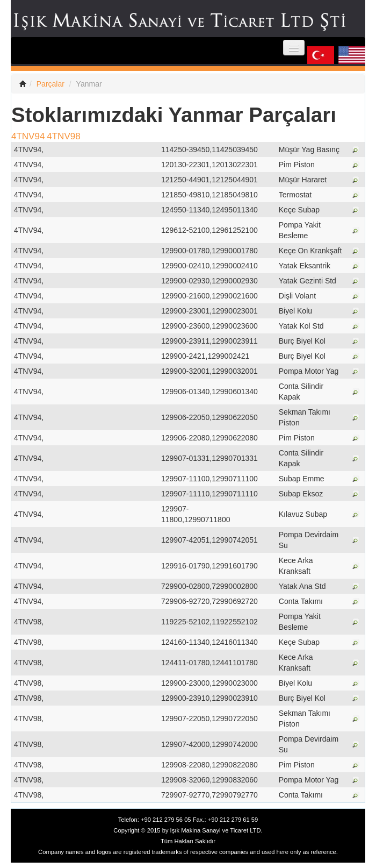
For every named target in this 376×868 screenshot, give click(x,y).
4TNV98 (63, 136)
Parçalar (50, 84)
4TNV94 (28, 136)
